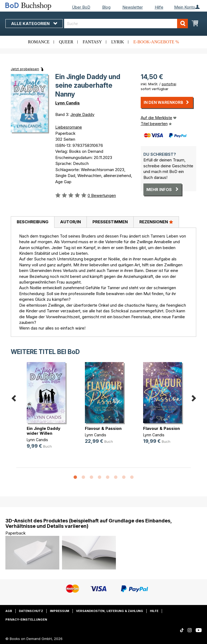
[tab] (32, 222)
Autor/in (70, 222)
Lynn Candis (68, 103)
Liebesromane (69, 127)
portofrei (169, 84)
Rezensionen (156, 222)
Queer (66, 42)
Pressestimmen (110, 222)
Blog (106, 7)
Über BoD (81, 7)
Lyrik (118, 42)
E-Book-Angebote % (156, 42)
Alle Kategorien (34, 24)
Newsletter (133, 7)
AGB (9, 611)
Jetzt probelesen (25, 69)
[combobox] (126, 24)
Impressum (60, 611)
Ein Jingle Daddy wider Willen (44, 431)
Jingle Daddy (82, 114)
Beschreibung (33, 222)
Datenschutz (31, 611)
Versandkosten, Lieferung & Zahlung (110, 611)
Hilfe (159, 7)
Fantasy (92, 42)
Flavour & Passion (103, 428)
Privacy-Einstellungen (26, 620)
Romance (39, 42)
